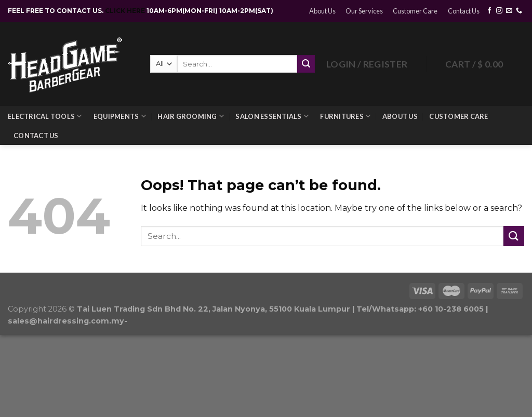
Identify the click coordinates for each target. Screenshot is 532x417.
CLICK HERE (126, 11)
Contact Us (464, 11)
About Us (322, 11)
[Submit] (514, 236)
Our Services (364, 11)
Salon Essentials (272, 116)
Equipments (120, 116)
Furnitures (345, 116)
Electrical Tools (45, 116)
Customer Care (415, 11)
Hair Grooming (191, 116)
